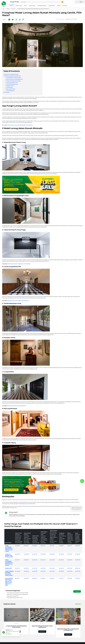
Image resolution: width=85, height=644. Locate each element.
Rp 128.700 (26, 571)
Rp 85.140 (70, 546)
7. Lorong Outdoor (9, 87)
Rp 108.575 (26, 568)
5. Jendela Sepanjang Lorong (12, 84)
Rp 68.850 (35, 578)
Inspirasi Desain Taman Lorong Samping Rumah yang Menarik (20, 125)
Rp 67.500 (77, 578)
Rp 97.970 (17, 560)
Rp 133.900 (62, 571)
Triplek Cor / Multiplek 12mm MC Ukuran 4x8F (9, 556)
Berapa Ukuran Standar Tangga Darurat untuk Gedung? (19, 264)
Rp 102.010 (26, 560)
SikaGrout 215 (8, 568)
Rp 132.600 (18, 571)
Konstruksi (13, 9)
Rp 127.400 (52, 571)
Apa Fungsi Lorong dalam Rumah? (11, 74)
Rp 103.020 (70, 560)
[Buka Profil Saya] (66, 2)
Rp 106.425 (78, 568)
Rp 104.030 (35, 560)
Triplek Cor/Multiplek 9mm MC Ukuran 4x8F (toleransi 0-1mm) (9, 563)
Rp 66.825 (26, 578)
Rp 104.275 (18, 568)
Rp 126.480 (26, 554)
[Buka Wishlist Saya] (71, 2)
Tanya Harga (77, 591)
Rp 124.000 (52, 554)
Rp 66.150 (17, 578)
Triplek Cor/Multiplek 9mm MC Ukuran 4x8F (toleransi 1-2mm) (9, 548)
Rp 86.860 (26, 546)
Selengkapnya (16, 632)
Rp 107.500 (35, 568)
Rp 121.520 (70, 554)
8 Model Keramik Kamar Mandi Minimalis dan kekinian (18, 301)
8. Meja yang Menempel (10, 89)
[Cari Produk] (62, 2)
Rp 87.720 (43, 546)
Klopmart (27, 506)
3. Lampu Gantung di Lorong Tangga (13, 81)
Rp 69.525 (70, 578)
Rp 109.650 (43, 568)
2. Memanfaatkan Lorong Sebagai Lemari (14, 79)
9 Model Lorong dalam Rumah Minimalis (13, 76)
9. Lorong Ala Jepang (10, 91)
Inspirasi (8, 9)
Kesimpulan (7, 92)
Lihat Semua (78, 604)
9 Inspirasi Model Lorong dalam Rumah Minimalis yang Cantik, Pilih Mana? (33, 9)
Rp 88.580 (61, 546)
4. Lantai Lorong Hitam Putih (12, 83)
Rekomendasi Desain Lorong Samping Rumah (17, 406)
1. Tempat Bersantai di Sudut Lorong (13, 78)
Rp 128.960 (78, 554)
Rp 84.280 (17, 546)
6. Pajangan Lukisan (10, 86)
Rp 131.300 (43, 571)
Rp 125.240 (18, 554)
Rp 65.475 (61, 578)
